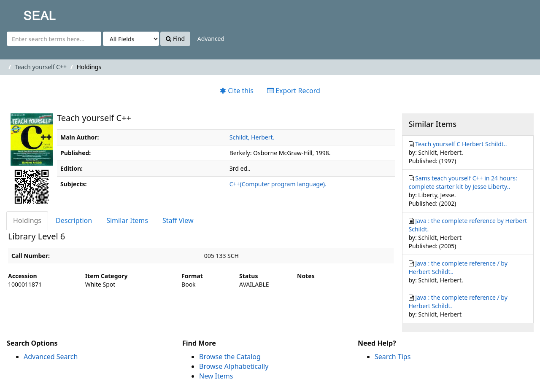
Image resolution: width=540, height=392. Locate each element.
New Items (216, 376)
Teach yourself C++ (41, 67)
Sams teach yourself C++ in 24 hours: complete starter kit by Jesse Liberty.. (463, 182)
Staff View (178, 220)
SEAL (23, 13)
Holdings (27, 220)
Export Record (294, 91)
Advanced (211, 39)
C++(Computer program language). (278, 184)
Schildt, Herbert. (252, 137)
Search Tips (393, 357)
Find (175, 39)
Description (74, 220)
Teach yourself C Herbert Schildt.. (461, 144)
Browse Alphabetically (234, 366)
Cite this (237, 91)
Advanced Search (51, 357)
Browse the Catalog (230, 357)
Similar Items (127, 220)
